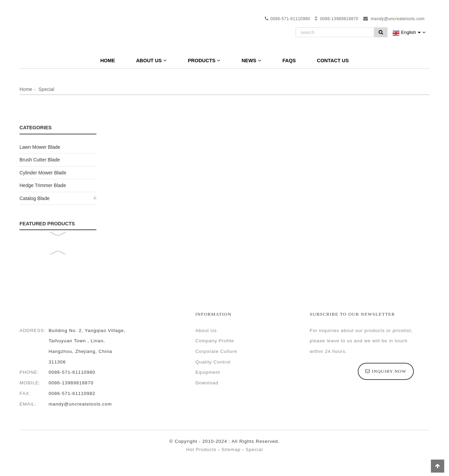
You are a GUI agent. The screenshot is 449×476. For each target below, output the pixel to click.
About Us (151, 60)
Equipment (208, 372)
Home (107, 61)
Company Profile (215, 341)
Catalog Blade (35, 198)
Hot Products (201, 449)
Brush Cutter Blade (40, 160)
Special (46, 89)
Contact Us (333, 61)
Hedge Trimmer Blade (43, 185)
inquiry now (389, 371)
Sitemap (231, 449)
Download (207, 383)
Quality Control (213, 362)
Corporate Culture (216, 351)
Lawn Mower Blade (40, 147)
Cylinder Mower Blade (43, 173)
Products (204, 60)
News (251, 60)
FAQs (289, 61)
